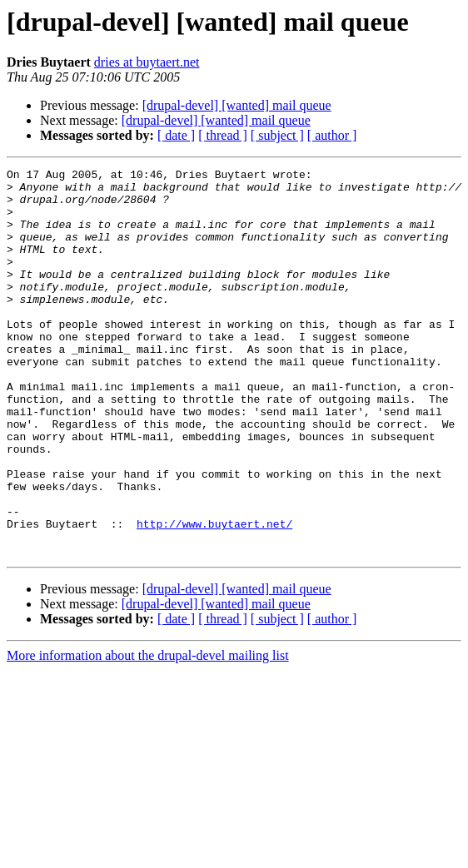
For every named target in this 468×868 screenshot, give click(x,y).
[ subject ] (277, 135)
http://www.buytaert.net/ (214, 596)
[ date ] (176, 135)
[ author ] (332, 135)
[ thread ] (223, 135)
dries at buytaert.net (147, 62)
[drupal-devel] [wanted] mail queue (237, 105)
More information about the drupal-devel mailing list (148, 733)
